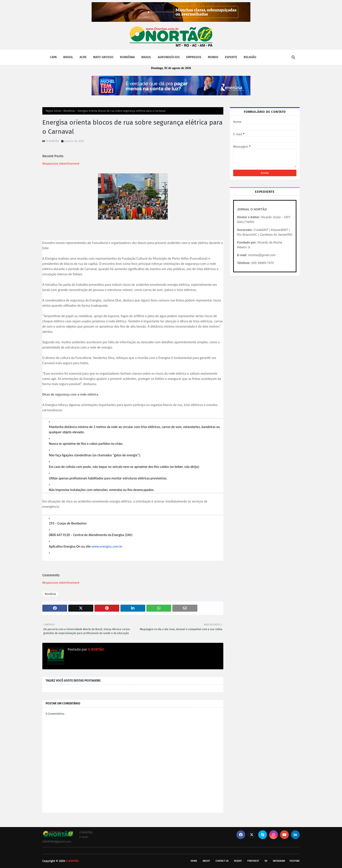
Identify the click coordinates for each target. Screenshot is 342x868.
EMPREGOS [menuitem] (194, 57)
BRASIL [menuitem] (68, 57)
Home (194, 861)
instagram (279, 861)
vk (266, 861)
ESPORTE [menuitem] (231, 57)
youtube (295, 861)
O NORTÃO (53, 141)
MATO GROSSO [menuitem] (103, 57)
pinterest (253, 861)
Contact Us (222, 861)
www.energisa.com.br (107, 546)
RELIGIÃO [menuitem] (250, 57)
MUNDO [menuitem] (213, 57)
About (206, 861)
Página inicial (53, 111)
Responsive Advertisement (61, 164)
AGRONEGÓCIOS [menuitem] (169, 57)
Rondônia (69, 111)
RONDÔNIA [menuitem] (127, 57)
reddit (238, 861)
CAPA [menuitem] (53, 57)
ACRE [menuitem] (83, 57)
